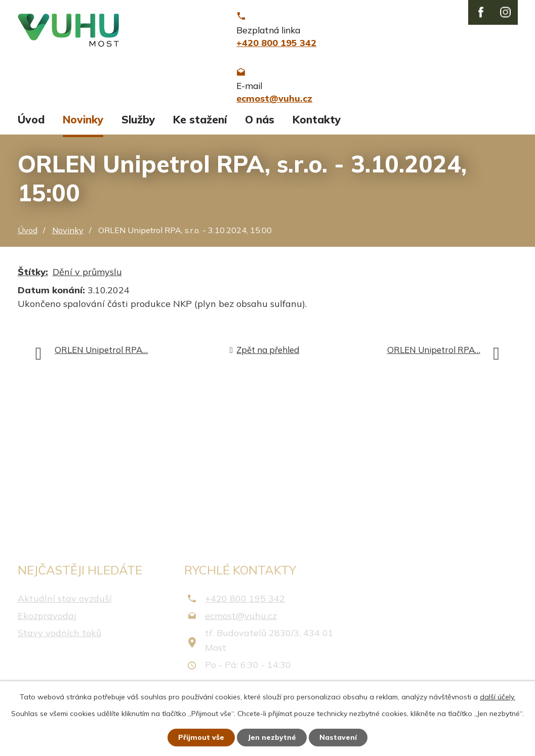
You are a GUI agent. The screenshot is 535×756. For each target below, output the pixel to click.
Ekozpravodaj (47, 617)
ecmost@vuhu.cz (241, 617)
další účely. (498, 697)
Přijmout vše (201, 737)
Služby (138, 120)
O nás (260, 120)
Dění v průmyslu (87, 273)
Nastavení (338, 737)
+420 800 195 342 (245, 599)
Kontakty (317, 120)
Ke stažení (200, 120)
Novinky (83, 120)
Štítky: (33, 273)
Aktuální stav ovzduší (65, 599)
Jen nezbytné (272, 737)
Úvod (31, 120)
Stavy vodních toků (59, 634)
